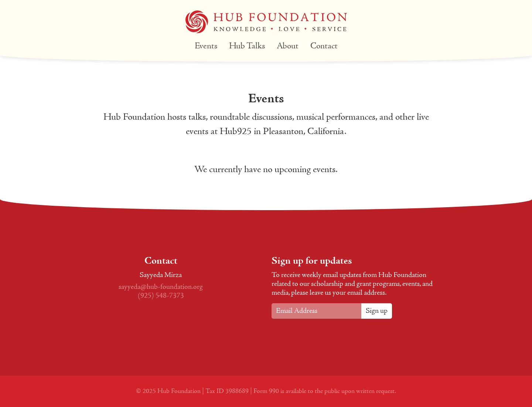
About (288, 46)
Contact (324, 46)
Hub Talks (247, 46)
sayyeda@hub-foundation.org (161, 287)
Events (206, 46)
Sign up (377, 311)
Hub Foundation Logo (266, 22)
